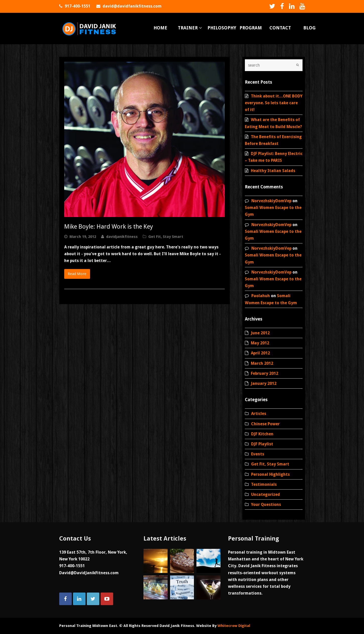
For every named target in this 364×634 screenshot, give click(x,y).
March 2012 (262, 363)
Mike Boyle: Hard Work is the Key (109, 227)
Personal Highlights (270, 474)
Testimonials (264, 484)
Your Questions (266, 505)
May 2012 (260, 343)
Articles (259, 414)
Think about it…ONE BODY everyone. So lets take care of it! (274, 103)
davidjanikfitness (122, 237)
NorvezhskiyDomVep (271, 201)
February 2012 (265, 373)
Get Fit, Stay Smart (166, 237)
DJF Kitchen (262, 434)
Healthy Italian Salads (273, 171)
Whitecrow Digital (234, 626)
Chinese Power (265, 424)
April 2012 (260, 353)
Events (258, 454)
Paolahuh (261, 296)
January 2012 (264, 383)
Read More (77, 274)
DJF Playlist (262, 444)
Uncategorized (266, 494)
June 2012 (260, 333)
